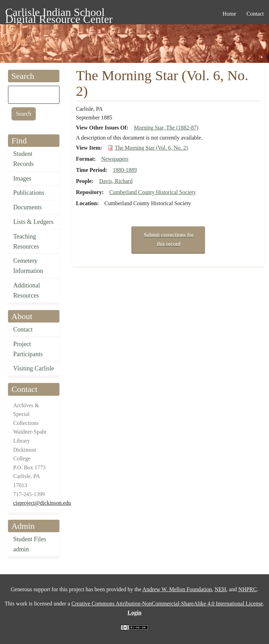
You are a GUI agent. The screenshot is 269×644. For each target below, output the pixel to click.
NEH (221, 589)
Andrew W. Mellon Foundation (177, 589)
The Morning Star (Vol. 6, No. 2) (151, 148)
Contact (23, 329)
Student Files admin (30, 544)
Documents (27, 207)
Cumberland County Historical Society (152, 192)
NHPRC (248, 589)
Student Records (23, 159)
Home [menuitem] (229, 14)
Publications (29, 193)
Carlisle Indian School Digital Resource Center (59, 13)
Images (22, 178)
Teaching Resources (26, 241)
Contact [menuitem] (255, 14)
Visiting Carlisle (34, 368)
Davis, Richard (116, 181)
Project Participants (28, 349)
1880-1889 (125, 170)
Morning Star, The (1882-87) (166, 128)
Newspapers (115, 159)
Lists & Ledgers (33, 222)
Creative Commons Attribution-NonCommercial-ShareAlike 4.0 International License (167, 604)
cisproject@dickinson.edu (42, 503)
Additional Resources (27, 290)
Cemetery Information (28, 266)
